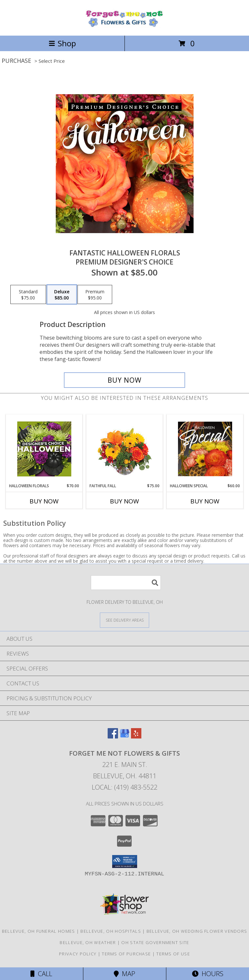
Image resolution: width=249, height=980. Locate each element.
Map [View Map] (124, 974)
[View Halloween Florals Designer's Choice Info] (44, 449)
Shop (62, 43)
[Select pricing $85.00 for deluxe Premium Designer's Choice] (62, 295)
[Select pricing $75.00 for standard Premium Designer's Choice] (28, 295)
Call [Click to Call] (41, 974)
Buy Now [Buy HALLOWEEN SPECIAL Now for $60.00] (205, 501)
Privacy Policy (78, 954)
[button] (125, 862)
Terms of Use (173, 954)
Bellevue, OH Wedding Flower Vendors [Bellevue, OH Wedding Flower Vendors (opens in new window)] (197, 931)
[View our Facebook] (113, 736)
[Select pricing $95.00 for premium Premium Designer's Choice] (95, 295)
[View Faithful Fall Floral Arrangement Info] (125, 449)
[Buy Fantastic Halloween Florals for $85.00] (124, 380)
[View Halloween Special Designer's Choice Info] (205, 449)
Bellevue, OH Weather (88, 942)
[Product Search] (126, 583)
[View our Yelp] (136, 736)
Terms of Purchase (126, 954)
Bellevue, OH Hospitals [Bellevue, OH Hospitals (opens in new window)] (111, 931)
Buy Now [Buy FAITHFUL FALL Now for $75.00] (124, 501)
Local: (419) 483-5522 (124, 787)
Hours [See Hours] (208, 974)
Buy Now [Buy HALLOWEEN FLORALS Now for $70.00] (44, 501)
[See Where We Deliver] (124, 620)
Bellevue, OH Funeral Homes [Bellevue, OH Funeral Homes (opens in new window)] (39, 931)
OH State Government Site (155, 942)
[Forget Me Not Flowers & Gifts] (124, 26)
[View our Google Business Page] (124, 736)
